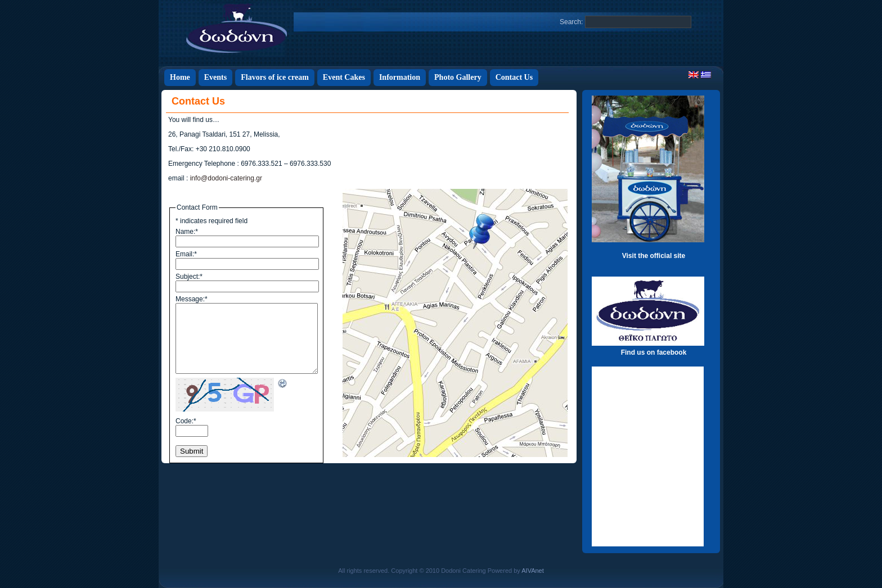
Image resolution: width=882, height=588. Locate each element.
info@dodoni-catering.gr (226, 178)
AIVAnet (533, 571)
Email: (186, 254)
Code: (186, 421)
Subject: (189, 277)
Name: (187, 232)
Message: (192, 299)
